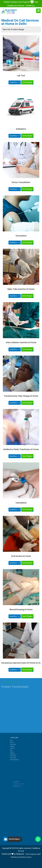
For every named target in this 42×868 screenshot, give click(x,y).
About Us (16, 740)
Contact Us (16, 744)
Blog (15, 745)
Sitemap (16, 746)
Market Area (16, 747)
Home (16, 739)
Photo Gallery (17, 741)
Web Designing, (31, 854)
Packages (16, 742)
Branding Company (25, 857)
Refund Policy (17, 748)
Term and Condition (17, 750)
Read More (15, 82)
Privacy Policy (17, 749)
